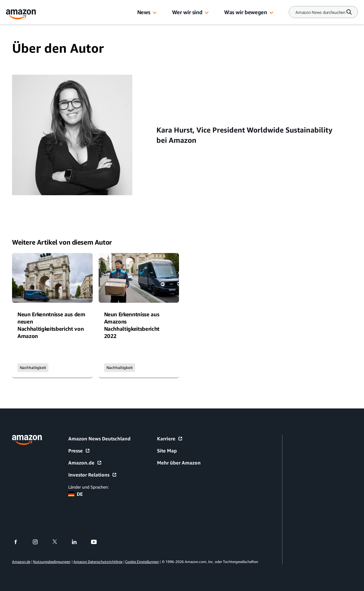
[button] (155, 13)
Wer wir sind (187, 12)
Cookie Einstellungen (142, 562)
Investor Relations (93, 475)
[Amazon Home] (21, 14)
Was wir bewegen (245, 12)
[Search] (320, 12)
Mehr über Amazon (179, 463)
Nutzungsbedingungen (52, 562)
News (144, 12)
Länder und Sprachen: (88, 487)
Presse (79, 451)
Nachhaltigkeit (33, 367)
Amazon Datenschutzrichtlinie (98, 562)
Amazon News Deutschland (99, 439)
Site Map (167, 451)
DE (76, 494)
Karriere (170, 439)
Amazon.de (85, 463)
